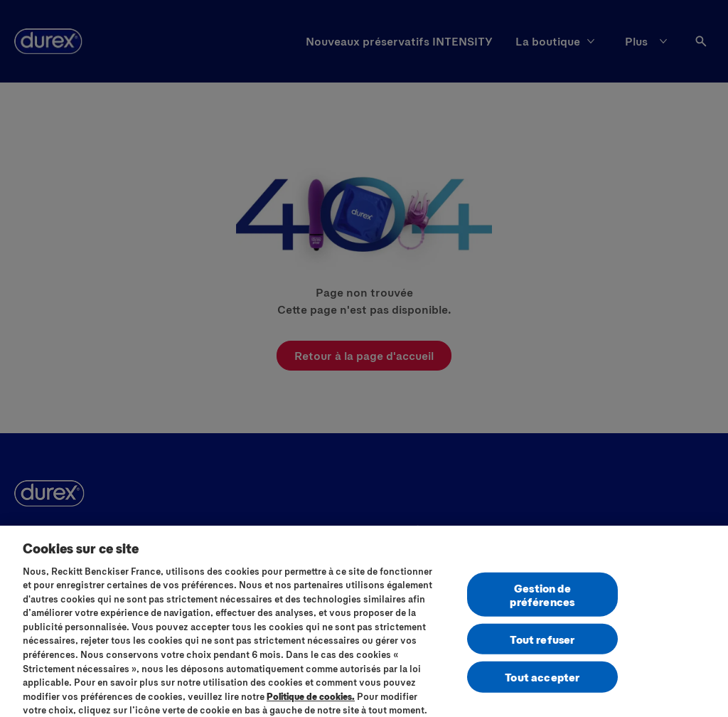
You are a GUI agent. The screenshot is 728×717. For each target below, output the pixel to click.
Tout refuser (542, 644)
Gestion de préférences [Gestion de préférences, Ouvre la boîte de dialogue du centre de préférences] (542, 600)
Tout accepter (542, 683)
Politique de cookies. (311, 701)
